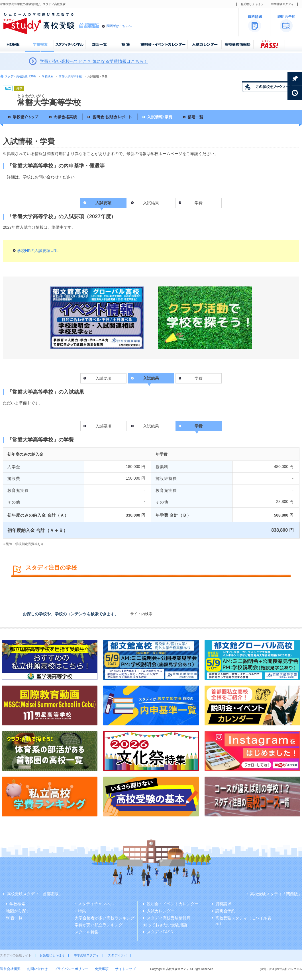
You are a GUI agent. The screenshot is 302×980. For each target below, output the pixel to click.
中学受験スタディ (282, 4)
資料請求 (223, 904)
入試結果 (151, 203)
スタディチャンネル (96, 904)
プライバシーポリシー (71, 969)
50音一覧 (14, 918)
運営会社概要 (10, 969)
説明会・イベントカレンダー (173, 904)
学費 (199, 203)
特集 (82, 911)
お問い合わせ (37, 969)
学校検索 (48, 76)
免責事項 (102, 969)
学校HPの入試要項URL (38, 251)
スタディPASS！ (162, 932)
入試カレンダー (161, 911)
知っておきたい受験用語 (165, 925)
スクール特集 (87, 932)
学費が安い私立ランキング (99, 925)
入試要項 (103, 378)
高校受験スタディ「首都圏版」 (35, 894)
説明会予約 (225, 911)
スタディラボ (117, 955)
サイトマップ (125, 969)
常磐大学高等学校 (70, 76)
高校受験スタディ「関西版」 (276, 894)
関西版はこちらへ (119, 26)
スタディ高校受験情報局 (169, 918)
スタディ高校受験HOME (21, 76)
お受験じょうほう (252, 4)
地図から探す (18, 911)
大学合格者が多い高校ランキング (105, 918)
